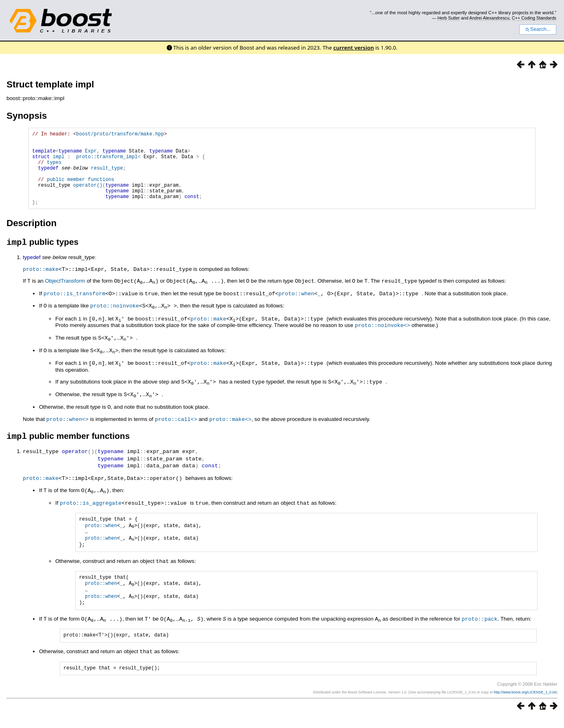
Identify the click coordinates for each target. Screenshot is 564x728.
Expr (91, 156)
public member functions (81, 190)
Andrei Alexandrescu (489, 18)
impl (59, 162)
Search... (538, 29)
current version (354, 48)
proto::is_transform (74, 310)
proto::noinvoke (115, 321)
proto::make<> (230, 431)
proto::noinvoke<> (382, 340)
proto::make (41, 286)
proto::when (296, 310)
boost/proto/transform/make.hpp (120, 135)
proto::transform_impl (107, 162)
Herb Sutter (449, 18)
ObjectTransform (65, 298)
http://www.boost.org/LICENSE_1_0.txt (525, 702)
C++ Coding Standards (534, 18)
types (54, 169)
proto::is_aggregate (91, 514)
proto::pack (479, 630)
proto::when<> (68, 431)
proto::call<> (176, 431)
